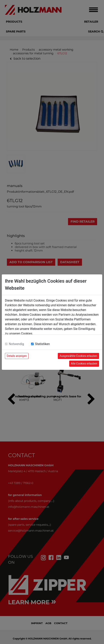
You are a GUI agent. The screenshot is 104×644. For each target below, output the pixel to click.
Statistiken (42, 344)
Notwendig (16, 344)
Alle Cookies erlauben (84, 364)
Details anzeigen (17, 356)
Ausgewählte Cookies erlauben (78, 356)
